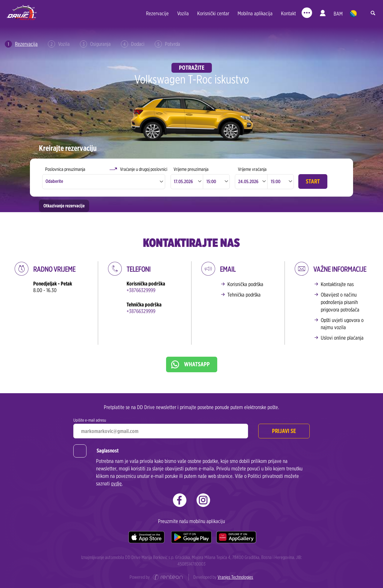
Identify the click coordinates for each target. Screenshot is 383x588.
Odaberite (54, 181)
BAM (338, 14)
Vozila (183, 13)
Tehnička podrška (244, 295)
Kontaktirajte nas (337, 284)
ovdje (116, 483)
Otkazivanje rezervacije (64, 206)
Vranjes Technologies (235, 577)
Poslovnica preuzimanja (65, 169)
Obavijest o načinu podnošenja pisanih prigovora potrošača (340, 302)
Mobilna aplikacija (255, 13)
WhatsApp (197, 364)
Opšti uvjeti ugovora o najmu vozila (342, 324)
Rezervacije (157, 13)
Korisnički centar (213, 13)
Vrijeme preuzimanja (191, 169)
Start (313, 181)
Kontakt (288, 13)
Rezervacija (21, 44)
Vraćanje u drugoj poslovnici (144, 169)
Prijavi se (284, 431)
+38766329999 (141, 290)
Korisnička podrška (245, 284)
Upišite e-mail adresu (90, 420)
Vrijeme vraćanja (252, 169)
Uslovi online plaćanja (342, 338)
